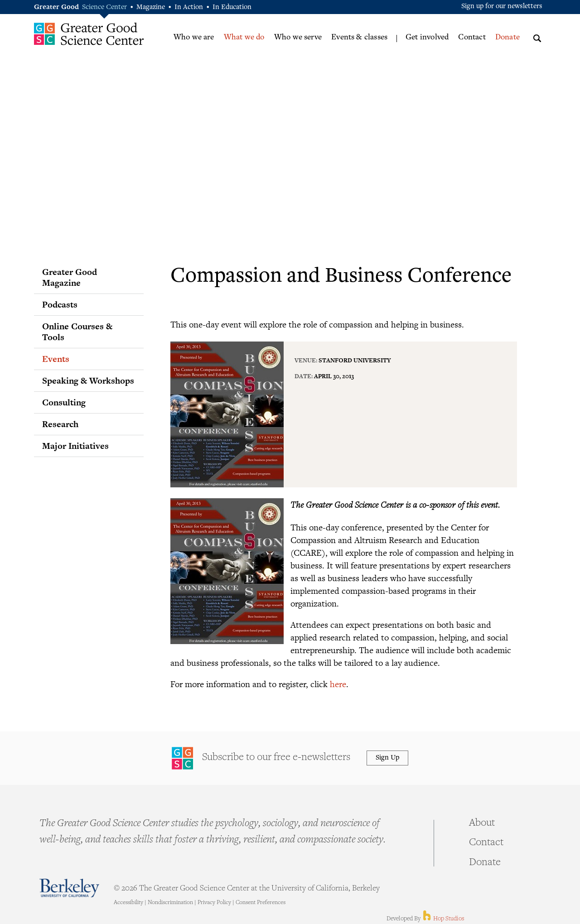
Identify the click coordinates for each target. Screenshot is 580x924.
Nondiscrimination (170, 903)
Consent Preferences (261, 903)
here (338, 684)
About (482, 823)
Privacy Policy (214, 903)
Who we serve (298, 38)
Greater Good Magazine (70, 277)
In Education (232, 7)
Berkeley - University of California (69, 888)
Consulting (64, 402)
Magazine (151, 7)
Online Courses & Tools (77, 332)
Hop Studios (443, 919)
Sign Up (387, 758)
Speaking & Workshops (88, 380)
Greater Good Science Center (89, 34)
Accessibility (128, 903)
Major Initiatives (75, 446)
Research (60, 424)
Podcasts (60, 304)
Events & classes (359, 38)
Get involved (427, 38)
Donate (507, 38)
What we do (244, 38)
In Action (189, 7)
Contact (472, 38)
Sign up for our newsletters (502, 7)
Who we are (194, 38)
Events (56, 359)
